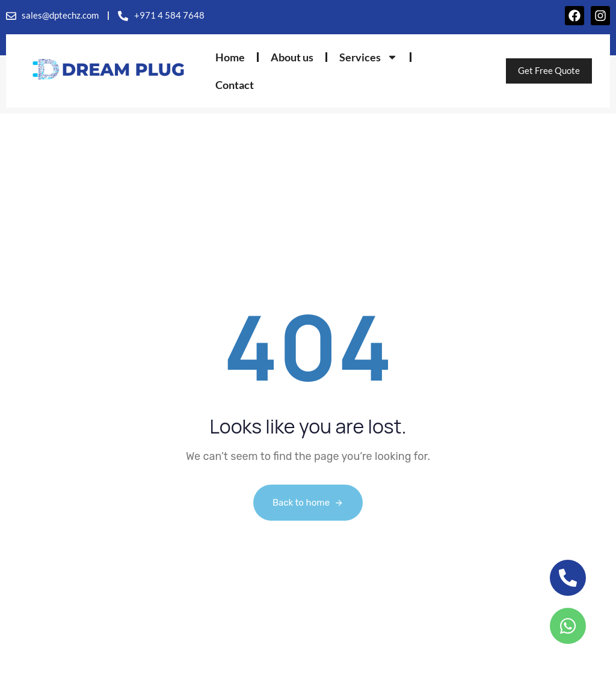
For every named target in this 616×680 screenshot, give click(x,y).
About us (292, 57)
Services (368, 57)
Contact (235, 85)
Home (230, 57)
